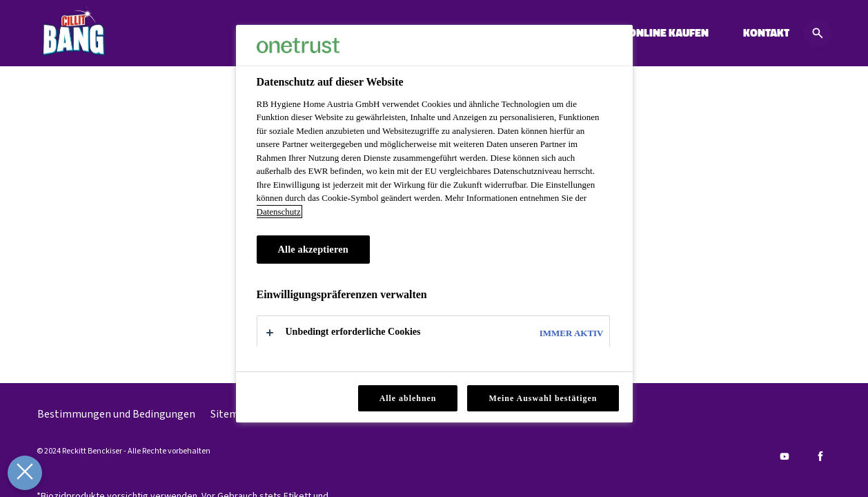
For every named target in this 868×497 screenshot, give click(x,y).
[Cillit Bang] (73, 33)
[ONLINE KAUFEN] (669, 33)
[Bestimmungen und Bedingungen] (116, 414)
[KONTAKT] (766, 33)
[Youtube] (785, 456)
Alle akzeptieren (313, 249)
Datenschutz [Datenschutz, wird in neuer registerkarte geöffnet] (279, 212)
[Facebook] (820, 456)
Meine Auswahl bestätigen (543, 398)
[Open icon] (818, 33)
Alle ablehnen (408, 398)
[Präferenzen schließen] (22, 473)
